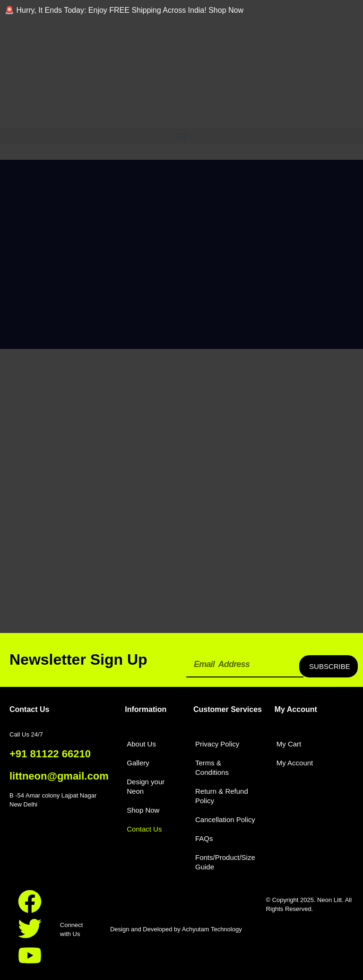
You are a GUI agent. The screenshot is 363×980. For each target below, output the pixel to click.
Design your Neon (146, 786)
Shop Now (143, 810)
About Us (141, 744)
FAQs (204, 838)
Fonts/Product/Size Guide (225, 862)
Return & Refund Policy (222, 796)
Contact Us (144, 829)
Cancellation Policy (225, 820)
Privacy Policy (217, 744)
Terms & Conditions (212, 768)
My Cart (289, 744)
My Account (295, 763)
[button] (181, 136)
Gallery (138, 763)
